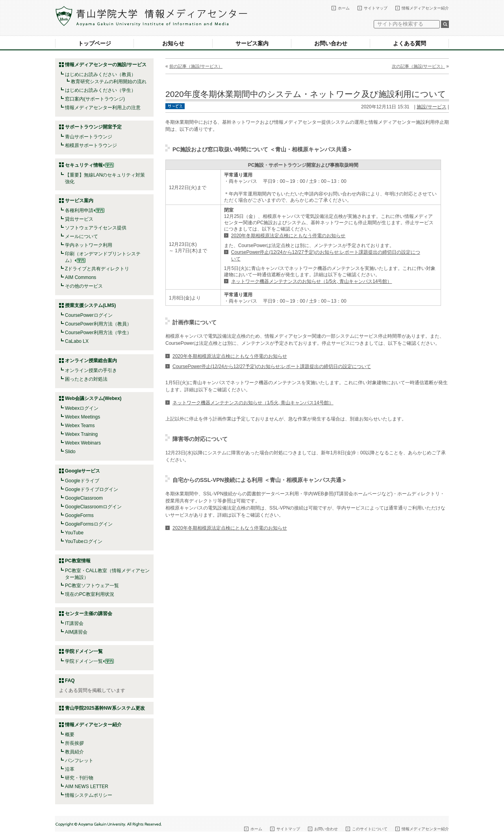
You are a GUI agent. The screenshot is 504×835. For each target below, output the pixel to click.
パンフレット (79, 761)
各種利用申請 (79, 210)
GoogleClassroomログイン (93, 507)
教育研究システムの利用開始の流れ (109, 82)
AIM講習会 (76, 632)
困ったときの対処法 (86, 379)
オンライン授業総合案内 (91, 361)
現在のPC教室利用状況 (90, 594)
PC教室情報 (78, 561)
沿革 (70, 769)
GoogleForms (79, 515)
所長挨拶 (74, 743)
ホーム (344, 8)
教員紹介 (74, 752)
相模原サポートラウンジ (91, 145)
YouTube (74, 533)
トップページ (94, 43)
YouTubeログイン (84, 541)
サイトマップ (376, 8)
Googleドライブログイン (92, 489)
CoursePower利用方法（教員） (98, 324)
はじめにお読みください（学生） (100, 90)
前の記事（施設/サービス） (196, 66)
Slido (70, 452)
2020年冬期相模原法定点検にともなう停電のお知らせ (288, 236)
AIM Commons (81, 277)
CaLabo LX (77, 341)
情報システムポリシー (89, 795)
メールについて (82, 236)
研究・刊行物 (79, 778)
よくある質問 (409, 43)
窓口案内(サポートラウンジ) (95, 99)
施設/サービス (431, 107)
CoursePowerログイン (89, 315)
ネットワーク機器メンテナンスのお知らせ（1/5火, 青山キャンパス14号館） (312, 281)
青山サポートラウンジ (89, 137)
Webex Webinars (83, 443)
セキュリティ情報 (89, 165)
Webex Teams (80, 426)
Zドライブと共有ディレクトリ (97, 269)
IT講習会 (74, 623)
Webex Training (81, 434)
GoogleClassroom (84, 498)
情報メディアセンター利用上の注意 (103, 108)
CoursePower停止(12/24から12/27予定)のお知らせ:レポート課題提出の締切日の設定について (272, 366)
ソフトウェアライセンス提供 (96, 228)
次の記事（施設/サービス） (418, 66)
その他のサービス (84, 286)
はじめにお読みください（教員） (100, 74)
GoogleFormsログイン (89, 524)
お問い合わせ (331, 43)
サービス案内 (252, 43)
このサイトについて (370, 829)
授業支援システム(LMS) (90, 305)
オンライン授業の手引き (91, 370)
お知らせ (173, 43)
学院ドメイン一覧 (89, 661)
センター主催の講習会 (89, 614)
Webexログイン (82, 408)
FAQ (70, 681)
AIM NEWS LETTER (87, 787)
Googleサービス (82, 471)
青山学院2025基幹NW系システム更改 (105, 708)
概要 (70, 735)
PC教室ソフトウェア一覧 (92, 586)
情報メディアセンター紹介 (425, 8)
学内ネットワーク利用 (89, 245)
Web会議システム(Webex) (93, 398)
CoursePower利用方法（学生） (98, 333)
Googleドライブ (82, 481)
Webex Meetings (82, 417)
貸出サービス (79, 219)
